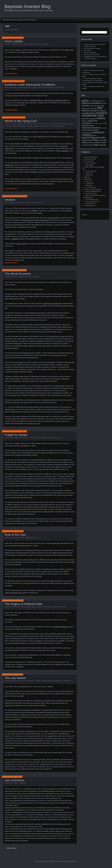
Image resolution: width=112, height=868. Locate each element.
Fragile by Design (16, 435)
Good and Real (53, 218)
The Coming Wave (97, 80)
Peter (11, 38)
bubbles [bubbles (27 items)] (97, 103)
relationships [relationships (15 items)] (87, 140)
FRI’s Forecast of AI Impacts (92, 48)
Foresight (34, 172)
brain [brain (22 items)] (90, 103)
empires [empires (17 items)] (102, 111)
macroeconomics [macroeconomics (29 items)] (91, 128)
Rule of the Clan (15, 535)
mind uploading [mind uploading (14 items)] (88, 130)
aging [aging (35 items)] (85, 100)
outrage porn (9, 165)
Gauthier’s (15, 239)
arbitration (50, 681)
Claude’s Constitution (90, 52)
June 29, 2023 (19, 38)
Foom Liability (14, 41)
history (46, 126)
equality (44, 607)
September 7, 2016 (20, 270)
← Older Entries (11, 848)
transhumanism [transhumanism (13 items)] (88, 145)
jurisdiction (57, 681)
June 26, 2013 (19, 600)
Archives (84, 215)
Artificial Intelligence (17, 44)
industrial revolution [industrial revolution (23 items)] (89, 122)
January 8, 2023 (19, 81)
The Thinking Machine (90, 59)
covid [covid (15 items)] (95, 108)
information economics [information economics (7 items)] (98, 123)
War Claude (87, 50)
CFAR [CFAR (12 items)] (104, 103)
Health (87, 173)
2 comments (45, 44)
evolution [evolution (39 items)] (102, 113)
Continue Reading (11, 73)
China (87, 181)
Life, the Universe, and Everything (56, 124)
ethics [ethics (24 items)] (93, 113)
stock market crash (54, 438)
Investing (14, 87)
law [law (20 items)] (92, 125)
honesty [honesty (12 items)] (85, 121)
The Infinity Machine (90, 46)
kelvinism (28, 202)
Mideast (88, 185)
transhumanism (60, 126)
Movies (86, 177)
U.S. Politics (29, 126)
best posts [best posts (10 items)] (101, 101)
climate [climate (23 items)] (85, 106)
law (40, 44)
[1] (13, 148)
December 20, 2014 (20, 431)
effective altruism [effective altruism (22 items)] (90, 111)
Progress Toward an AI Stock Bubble (95, 44)
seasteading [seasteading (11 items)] (103, 140)
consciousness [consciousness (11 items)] (87, 108)
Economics (36, 124)
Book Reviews (28, 124)
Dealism (10, 200)
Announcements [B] (90, 157)
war (61, 438)
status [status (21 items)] (85, 142)
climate (41, 126)
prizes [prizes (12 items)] (94, 135)
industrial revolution (58, 607)
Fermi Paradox (90, 171)
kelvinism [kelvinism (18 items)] (86, 125)
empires (39, 607)
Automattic (73, 861)
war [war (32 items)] (96, 145)
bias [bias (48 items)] (85, 103)
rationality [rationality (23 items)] (101, 138)
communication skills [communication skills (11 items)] (97, 106)
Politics (13, 202)
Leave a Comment (57, 87)
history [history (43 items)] (101, 118)
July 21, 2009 (18, 674)
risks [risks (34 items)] (95, 140)
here (40, 213)
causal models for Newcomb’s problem (36, 220)
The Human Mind (91, 201)
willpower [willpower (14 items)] (103, 145)
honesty (40, 87)
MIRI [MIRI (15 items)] (97, 130)
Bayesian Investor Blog (27, 7)
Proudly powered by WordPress (45, 861)
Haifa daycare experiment (53, 303)
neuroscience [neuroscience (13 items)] (87, 133)
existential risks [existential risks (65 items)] (93, 115)
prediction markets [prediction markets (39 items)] (93, 134)
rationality (48, 87)
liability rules (69, 50)
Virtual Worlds (90, 203)
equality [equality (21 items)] (86, 113)
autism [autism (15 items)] (95, 101)
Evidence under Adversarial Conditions (30, 85)
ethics (23, 202)
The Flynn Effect (90, 199)
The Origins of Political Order (24, 604)
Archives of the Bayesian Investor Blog (19, 20)
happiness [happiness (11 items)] (93, 119)
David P (86, 70)
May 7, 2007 (18, 777)
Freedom (43, 124)
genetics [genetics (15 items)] (85, 119)
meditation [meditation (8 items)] (104, 128)
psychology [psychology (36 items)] (89, 137)
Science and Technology (24, 87)
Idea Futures (89, 163)
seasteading (67, 681)
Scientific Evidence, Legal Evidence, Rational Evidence (49, 100)
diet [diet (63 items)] (100, 108)
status (53, 126)
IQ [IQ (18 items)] (105, 123)
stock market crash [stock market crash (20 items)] (97, 142)
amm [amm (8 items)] (90, 101)
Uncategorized (88, 206)
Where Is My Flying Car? (21, 121)
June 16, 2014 (19, 531)
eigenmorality (22, 244)
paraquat (65, 151)
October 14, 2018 (20, 117)
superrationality (39, 202)
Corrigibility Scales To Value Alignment (95, 57)
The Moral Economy (18, 274)
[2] (66, 179)
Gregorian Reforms (60, 627)
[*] (62, 332)
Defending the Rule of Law (92, 54)
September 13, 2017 (21, 196)
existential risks (33, 44)
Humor (87, 175)
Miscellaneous (90, 193)
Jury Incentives (15, 780)
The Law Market (15, 678)
